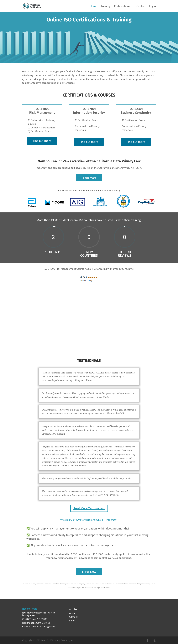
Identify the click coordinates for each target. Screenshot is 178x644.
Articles (73, 609)
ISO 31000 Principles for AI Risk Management (39, 613)
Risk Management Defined (36, 622)
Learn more (89, 178)
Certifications (122, 6)
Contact (141, 6)
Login (152, 6)
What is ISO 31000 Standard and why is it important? (89, 519)
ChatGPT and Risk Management (39, 626)
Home (93, 6)
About (72, 613)
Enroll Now (89, 571)
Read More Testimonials (89, 508)
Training (106, 6)
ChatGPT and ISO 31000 (35, 619)
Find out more (42, 141)
